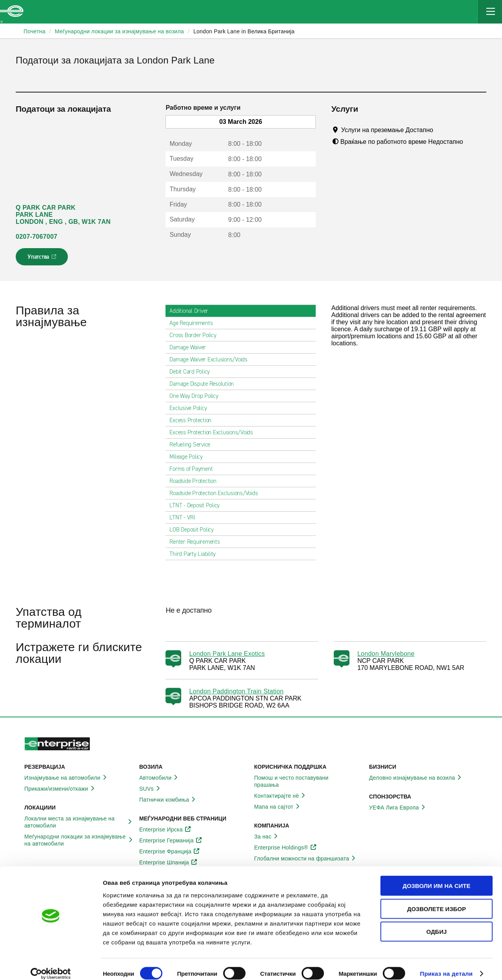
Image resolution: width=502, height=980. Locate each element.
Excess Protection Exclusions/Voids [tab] (214, 432)
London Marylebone (386, 654)
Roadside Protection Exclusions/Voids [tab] (217, 493)
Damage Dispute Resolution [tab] (205, 384)
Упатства (43, 259)
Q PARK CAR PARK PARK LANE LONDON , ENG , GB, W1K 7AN (63, 215)
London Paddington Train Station (236, 691)
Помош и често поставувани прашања (308, 781)
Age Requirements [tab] (194, 323)
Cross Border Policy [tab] (196, 335)
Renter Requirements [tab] (198, 542)
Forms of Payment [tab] (194, 469)
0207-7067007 (36, 237)
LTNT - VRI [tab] (186, 517)
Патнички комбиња (168, 800)
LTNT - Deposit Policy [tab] (198, 505)
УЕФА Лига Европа (398, 808)
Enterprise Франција (170, 851)
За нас (267, 837)
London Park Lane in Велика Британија (244, 31)
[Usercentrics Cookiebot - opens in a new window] (51, 965)
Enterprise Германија (171, 840)
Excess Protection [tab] (194, 420)
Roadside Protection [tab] (196, 481)
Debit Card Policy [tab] (193, 372)
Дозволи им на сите (436, 877)
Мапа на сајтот (278, 807)
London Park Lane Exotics (227, 654)
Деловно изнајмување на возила (416, 778)
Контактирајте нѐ (281, 796)
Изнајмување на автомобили (67, 778)
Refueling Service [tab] (193, 445)
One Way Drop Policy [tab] (197, 396)
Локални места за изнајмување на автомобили (79, 822)
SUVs (151, 789)
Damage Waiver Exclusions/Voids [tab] (212, 359)
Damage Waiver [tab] (191, 347)
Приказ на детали (447, 965)
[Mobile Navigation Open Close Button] (490, 12)
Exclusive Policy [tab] (191, 408)
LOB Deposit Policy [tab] (195, 530)
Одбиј (437, 923)
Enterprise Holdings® (286, 848)
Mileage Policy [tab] (189, 457)
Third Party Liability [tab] (196, 554)
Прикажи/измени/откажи (61, 789)
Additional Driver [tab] (192, 311)
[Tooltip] (441, 130)
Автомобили (160, 778)
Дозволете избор (437, 900)
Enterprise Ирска (165, 829)
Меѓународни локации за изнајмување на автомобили (79, 840)
